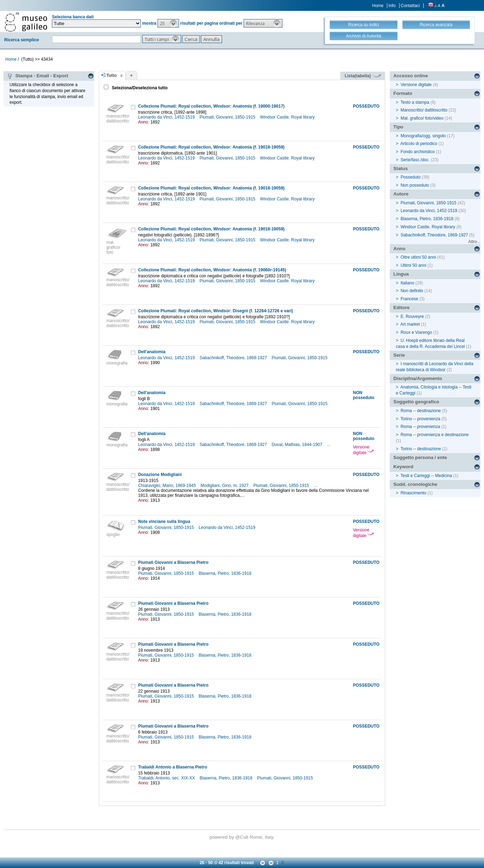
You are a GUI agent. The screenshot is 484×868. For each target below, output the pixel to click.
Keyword (403, 467)
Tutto (112, 76)
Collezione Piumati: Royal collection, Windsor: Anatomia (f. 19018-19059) (211, 147)
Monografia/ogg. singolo (423, 136)
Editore (401, 308)
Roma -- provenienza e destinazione (435, 435)
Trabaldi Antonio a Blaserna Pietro (173, 767)
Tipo (398, 127)
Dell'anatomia (152, 352)
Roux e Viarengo (416, 332)
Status (401, 168)
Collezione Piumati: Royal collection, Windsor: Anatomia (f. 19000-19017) (211, 106)
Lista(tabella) (363, 76)
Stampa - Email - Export (38, 76)
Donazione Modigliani (160, 475)
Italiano (408, 283)
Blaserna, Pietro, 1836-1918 (226, 573)
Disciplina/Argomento (418, 378)
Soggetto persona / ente (420, 457)
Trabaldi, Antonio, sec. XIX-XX (167, 778)
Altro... (474, 242)
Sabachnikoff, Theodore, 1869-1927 (234, 358)
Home (378, 6)
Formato (403, 93)
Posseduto (411, 177)
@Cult (242, 837)
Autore (401, 194)
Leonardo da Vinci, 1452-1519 (167, 117)
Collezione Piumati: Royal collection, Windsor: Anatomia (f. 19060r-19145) (212, 270)
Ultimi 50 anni (414, 265)
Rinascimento (414, 493)
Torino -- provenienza (420, 419)
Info (392, 6)
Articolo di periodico (419, 144)
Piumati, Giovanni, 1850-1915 (228, 117)
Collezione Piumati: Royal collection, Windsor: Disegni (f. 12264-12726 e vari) (216, 311)
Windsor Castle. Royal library (288, 117)
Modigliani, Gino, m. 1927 (225, 486)
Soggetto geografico (416, 402)
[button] (168, 23)
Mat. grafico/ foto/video (422, 118)
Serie (399, 355)
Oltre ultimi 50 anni (418, 257)
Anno (399, 249)
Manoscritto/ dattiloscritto (424, 110)
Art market (410, 324)
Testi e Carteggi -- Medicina (426, 476)
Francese (410, 299)
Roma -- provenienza (420, 427)
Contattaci (410, 6)
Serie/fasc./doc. (415, 160)
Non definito (412, 291)
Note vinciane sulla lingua (164, 522)
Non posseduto (415, 185)
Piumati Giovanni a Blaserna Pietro (173, 562)
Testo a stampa (415, 102)
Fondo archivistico (418, 152)
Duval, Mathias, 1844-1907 (298, 445)
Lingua (401, 274)
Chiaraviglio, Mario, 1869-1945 (168, 486)
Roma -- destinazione (421, 411)
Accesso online (411, 76)
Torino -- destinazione (421, 449)
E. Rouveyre (412, 317)
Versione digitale (363, 450)
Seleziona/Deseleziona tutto (139, 88)
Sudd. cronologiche (415, 484)
